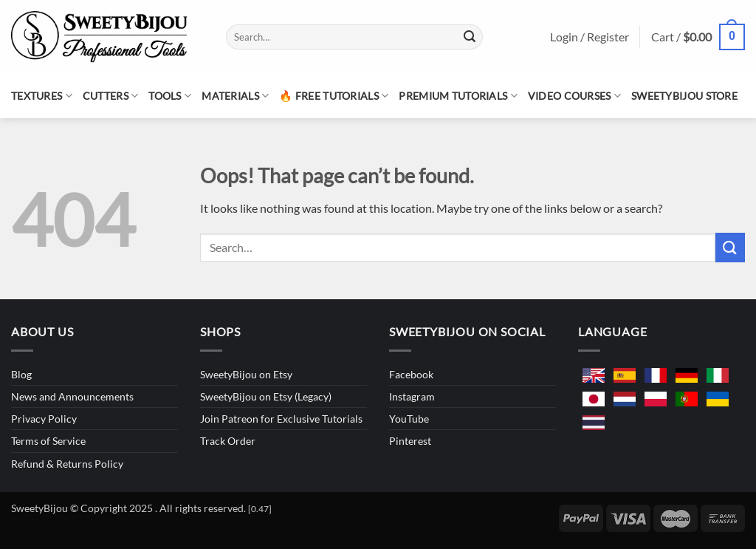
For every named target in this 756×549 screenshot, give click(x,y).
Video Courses (574, 96)
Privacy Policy (44, 419)
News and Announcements (72, 396)
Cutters (111, 96)
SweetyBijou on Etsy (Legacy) (266, 396)
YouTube (409, 419)
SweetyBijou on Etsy (246, 374)
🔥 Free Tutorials (334, 96)
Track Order (228, 441)
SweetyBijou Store (684, 96)
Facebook (411, 374)
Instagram (412, 396)
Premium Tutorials (458, 96)
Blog (21, 374)
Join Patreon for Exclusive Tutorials (281, 419)
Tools (170, 96)
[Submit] (470, 37)
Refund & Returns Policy (67, 464)
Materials (235, 96)
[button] (698, 37)
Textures (42, 96)
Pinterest (410, 441)
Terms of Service (48, 441)
